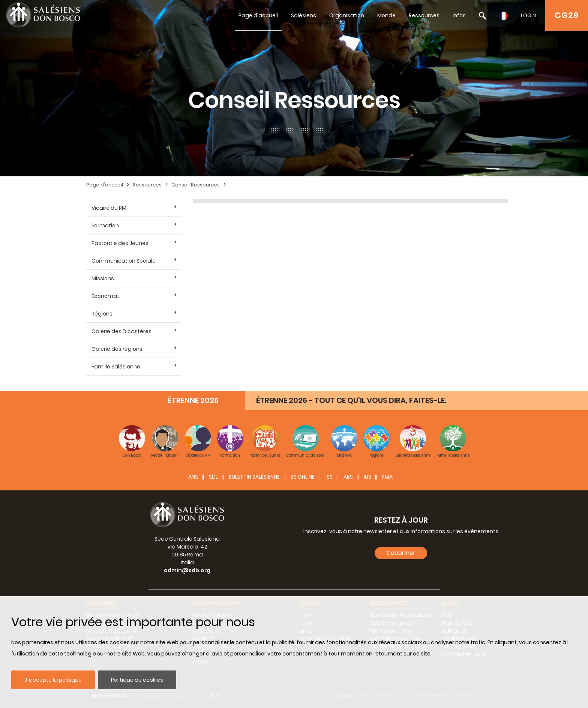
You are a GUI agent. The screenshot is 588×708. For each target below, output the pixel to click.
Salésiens (304, 15)
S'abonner (401, 553)
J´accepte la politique (53, 680)
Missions (103, 278)
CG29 (567, 15)
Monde (386, 15)
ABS (348, 477)
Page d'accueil (258, 15)
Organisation (347, 15)
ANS (193, 477)
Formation (105, 225)
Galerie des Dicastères (121, 331)
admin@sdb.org (187, 570)
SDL (213, 477)
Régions (102, 314)
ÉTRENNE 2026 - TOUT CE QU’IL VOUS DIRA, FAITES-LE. (351, 400)
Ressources (424, 15)
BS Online (303, 477)
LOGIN (528, 15)
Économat (105, 296)
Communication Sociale (124, 261)
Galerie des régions (117, 349)
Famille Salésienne (116, 367)
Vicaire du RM (109, 208)
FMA (387, 477)
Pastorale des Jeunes (120, 243)
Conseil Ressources (196, 185)
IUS (367, 477)
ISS (329, 477)
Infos (459, 15)
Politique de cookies (137, 680)
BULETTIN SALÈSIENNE (254, 477)
